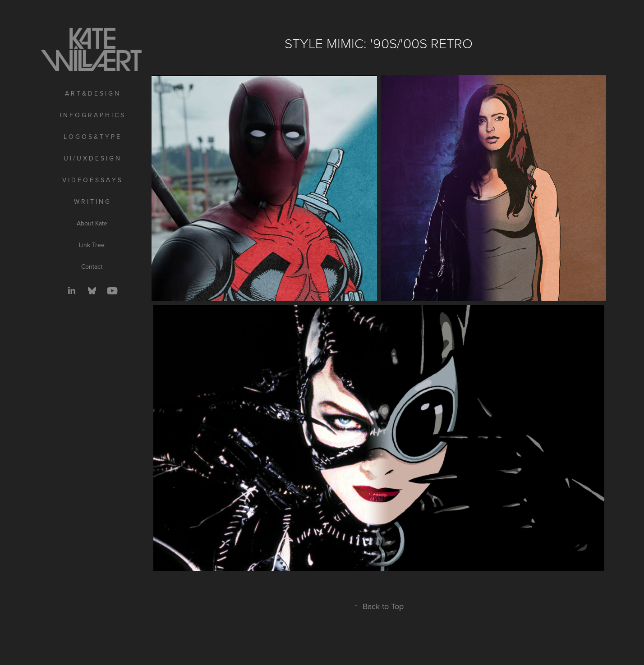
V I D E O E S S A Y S (92, 180)
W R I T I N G (92, 202)
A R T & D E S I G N (92, 93)
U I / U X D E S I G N (92, 158)
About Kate (92, 223)
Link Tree (92, 245)
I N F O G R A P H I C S (92, 115)
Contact (92, 266)
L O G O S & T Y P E (92, 137)
